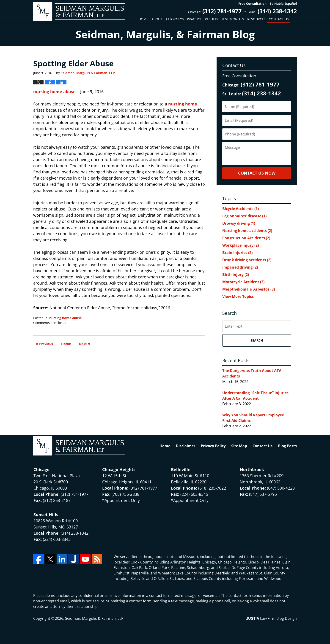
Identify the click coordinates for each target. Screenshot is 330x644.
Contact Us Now (257, 173)
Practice (194, 19)
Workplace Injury (241, 245)
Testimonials (233, 19)
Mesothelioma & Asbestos (249, 289)
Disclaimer (186, 446)
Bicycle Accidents (241, 209)
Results (212, 19)
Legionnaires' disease (244, 216)
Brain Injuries (237, 253)
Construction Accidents (246, 238)
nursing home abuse (54, 92)
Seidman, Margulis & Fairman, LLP (94, 618)
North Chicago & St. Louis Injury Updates (79, 11)
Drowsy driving (239, 223)
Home (143, 19)
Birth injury (236, 275)
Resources (256, 19)
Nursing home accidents (247, 231)
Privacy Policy (213, 446)
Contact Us (279, 19)
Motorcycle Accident (243, 282)
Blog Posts (287, 446)
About (157, 19)
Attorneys (175, 19)
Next (85, 343)
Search (257, 340)
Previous (44, 343)
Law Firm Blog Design (271, 618)
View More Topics (238, 296)
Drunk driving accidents (247, 260)
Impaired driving (240, 267)
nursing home (183, 104)
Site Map (239, 446)
